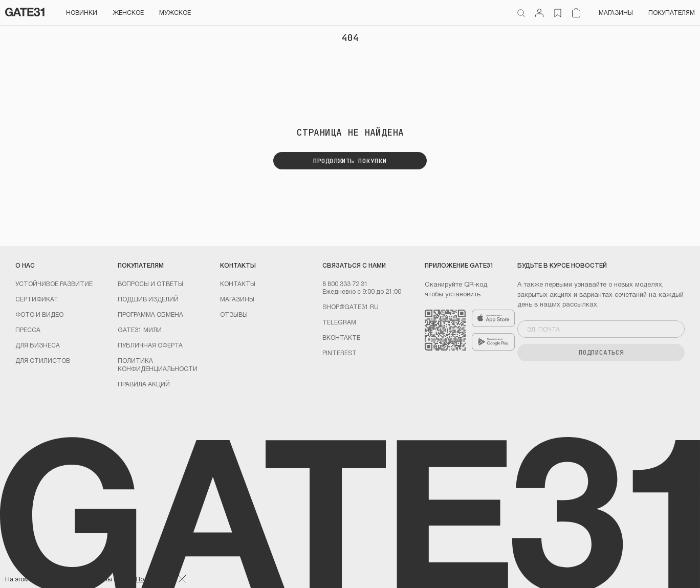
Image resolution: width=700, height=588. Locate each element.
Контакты (238, 284)
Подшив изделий (148, 299)
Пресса (28, 330)
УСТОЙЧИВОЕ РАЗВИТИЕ (54, 284)
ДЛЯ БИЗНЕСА (38, 345)
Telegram (339, 322)
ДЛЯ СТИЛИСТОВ (43, 360)
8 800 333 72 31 (345, 284)
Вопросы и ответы (150, 284)
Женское (128, 12)
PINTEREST (340, 353)
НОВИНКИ (82, 12)
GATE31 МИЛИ (140, 330)
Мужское (175, 12)
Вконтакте (341, 337)
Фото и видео (39, 314)
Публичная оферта (150, 345)
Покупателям (672, 12)
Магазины (616, 12)
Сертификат (37, 299)
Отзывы (234, 314)
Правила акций (144, 384)
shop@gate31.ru (351, 307)
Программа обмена (150, 314)
